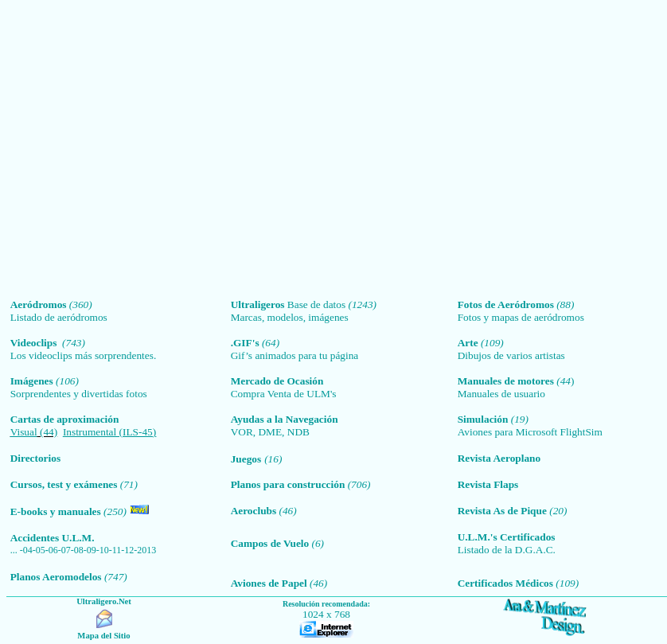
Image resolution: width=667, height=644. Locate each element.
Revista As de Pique (502, 511)
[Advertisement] (149, 149)
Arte (468, 343)
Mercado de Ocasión (277, 381)
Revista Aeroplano (499, 458)
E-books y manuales (56, 511)
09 (92, 550)
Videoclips (36, 343)
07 (66, 550)
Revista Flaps (488, 484)
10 (104, 550)
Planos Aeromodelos (56, 577)
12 (129, 550)
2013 (146, 550)
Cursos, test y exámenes (65, 484)
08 (79, 550)
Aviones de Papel (269, 583)
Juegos (246, 459)
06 (53, 550)
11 (117, 550)
